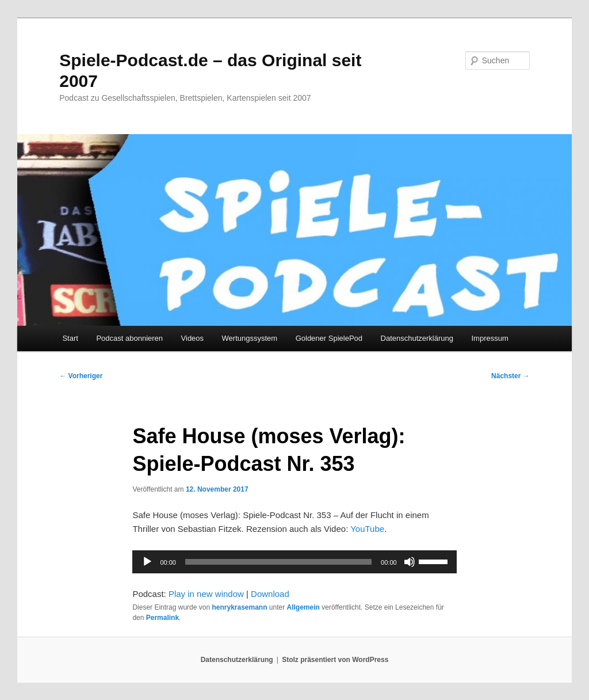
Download (270, 594)
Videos (193, 338)
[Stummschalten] (410, 562)
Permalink (162, 618)
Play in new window (206, 594)
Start (70, 338)
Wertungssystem (250, 338)
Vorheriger (81, 376)
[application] (294, 562)
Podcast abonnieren (129, 338)
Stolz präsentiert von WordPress (335, 660)
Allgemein (303, 607)
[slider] (278, 562)
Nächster (510, 376)
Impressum (489, 338)
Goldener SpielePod (329, 338)
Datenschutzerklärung (417, 338)
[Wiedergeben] (147, 562)
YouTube (367, 529)
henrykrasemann (239, 607)
